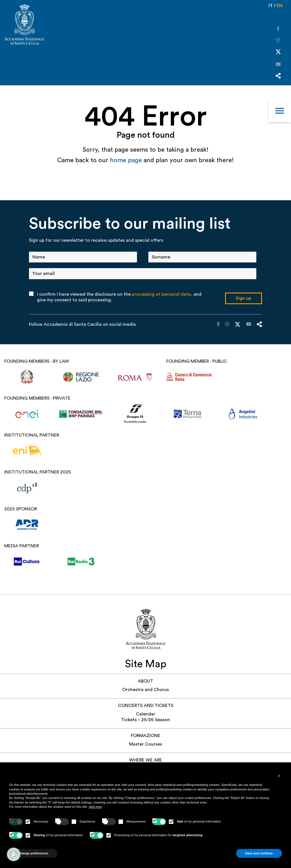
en (279, 6)
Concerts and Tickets (146, 706)
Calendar (145, 714)
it (271, 6)
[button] (279, 776)
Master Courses (145, 744)
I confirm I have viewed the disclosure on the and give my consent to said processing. (119, 297)
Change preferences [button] (33, 853)
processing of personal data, (162, 294)
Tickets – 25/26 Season (145, 720)
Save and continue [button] (259, 853)
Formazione (145, 736)
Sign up (243, 298)
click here (95, 807)
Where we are (145, 760)
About (145, 681)
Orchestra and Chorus (145, 690)
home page (127, 160)
